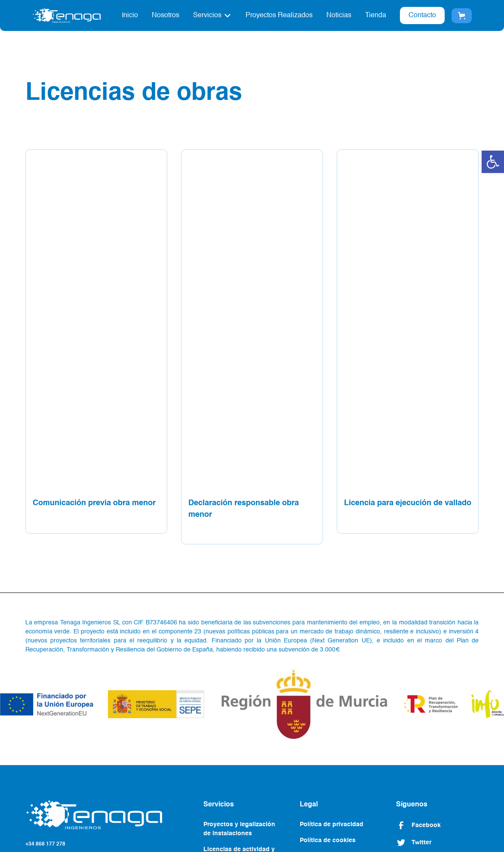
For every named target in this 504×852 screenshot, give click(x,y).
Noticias (339, 15)
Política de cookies (328, 840)
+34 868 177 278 (45, 844)
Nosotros (166, 15)
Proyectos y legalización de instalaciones (239, 829)
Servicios (207, 15)
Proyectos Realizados (279, 15)
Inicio (130, 15)
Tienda (376, 15)
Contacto (422, 15)
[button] (493, 162)
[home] (67, 15)
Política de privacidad (332, 824)
